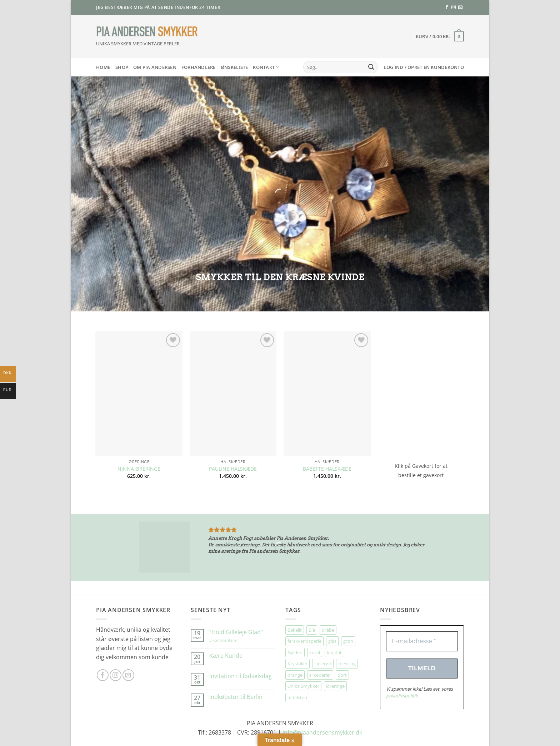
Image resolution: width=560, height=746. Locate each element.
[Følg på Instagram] (454, 7)
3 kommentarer (231, 640)
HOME (103, 67)
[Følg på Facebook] (447, 7)
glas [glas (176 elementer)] (332, 641)
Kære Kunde (226, 656)
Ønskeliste (234, 67)
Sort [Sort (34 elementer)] (342, 675)
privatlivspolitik (402, 696)
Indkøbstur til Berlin (236, 697)
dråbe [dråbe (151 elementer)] (328, 630)
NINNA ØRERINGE (139, 469)
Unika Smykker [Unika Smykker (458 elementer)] (303, 686)
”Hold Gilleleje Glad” (236, 632)
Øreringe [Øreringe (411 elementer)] (335, 686)
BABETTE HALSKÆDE (327, 469)
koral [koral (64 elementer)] (315, 652)
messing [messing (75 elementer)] (347, 664)
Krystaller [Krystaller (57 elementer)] (297, 664)
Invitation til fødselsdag (241, 676)
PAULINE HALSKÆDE (233, 469)
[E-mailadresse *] (422, 641)
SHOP (122, 67)
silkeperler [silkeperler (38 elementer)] (320, 675)
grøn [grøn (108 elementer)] (348, 641)
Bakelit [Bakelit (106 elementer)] (295, 630)
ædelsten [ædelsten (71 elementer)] (297, 697)
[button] (440, 36)
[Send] (371, 67)
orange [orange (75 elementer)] (295, 675)
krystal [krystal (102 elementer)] (334, 652)
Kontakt (266, 67)
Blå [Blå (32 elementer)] (312, 630)
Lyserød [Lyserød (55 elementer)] (323, 664)
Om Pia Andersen (155, 67)
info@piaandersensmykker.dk (322, 732)
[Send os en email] (460, 7)
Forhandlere (199, 67)
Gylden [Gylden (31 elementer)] (295, 652)
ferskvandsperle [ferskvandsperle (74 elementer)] (304, 641)
